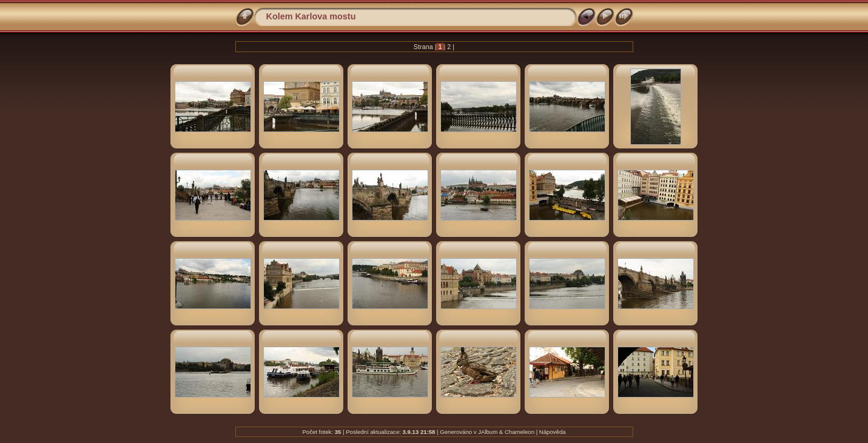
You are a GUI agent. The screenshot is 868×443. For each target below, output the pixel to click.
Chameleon (520, 432)
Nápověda (553, 432)
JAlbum (488, 432)
